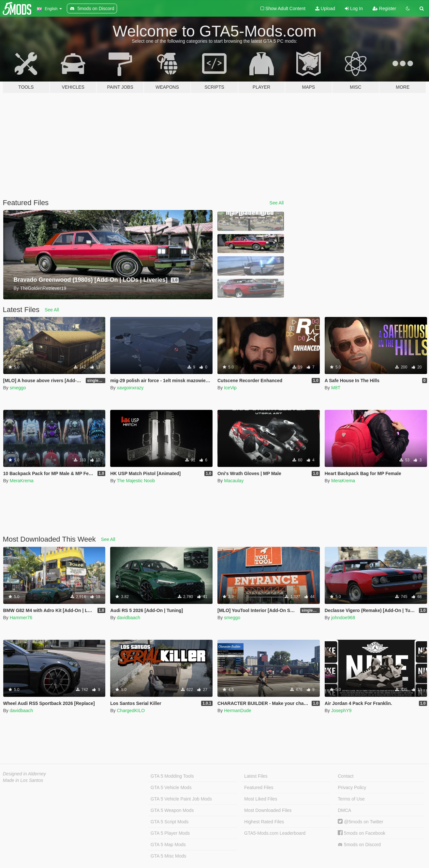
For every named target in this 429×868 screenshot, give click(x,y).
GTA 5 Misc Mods (168, 856)
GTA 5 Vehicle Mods (171, 787)
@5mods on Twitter (360, 822)
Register (384, 8)
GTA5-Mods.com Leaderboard (275, 833)
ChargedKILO (131, 711)
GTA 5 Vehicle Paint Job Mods (181, 799)
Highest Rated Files (264, 822)
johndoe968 (343, 618)
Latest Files (256, 776)
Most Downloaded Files (268, 810)
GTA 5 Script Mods (170, 822)
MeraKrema (22, 481)
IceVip (230, 388)
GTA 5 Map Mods (168, 845)
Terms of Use (351, 799)
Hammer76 (21, 618)
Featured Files (259, 787)
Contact (346, 776)
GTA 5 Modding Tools (172, 776)
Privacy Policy (352, 787)
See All (277, 203)
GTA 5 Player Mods (170, 833)
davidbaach (128, 618)
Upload (325, 8)
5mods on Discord (359, 845)
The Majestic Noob (136, 481)
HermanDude (237, 711)
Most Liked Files (261, 799)
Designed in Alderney (25, 774)
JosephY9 (341, 711)
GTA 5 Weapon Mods (172, 810)
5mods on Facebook (362, 833)
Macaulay (234, 481)
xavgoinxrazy (130, 388)
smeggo (18, 388)
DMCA (344, 810)
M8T (336, 388)
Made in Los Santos (23, 780)
